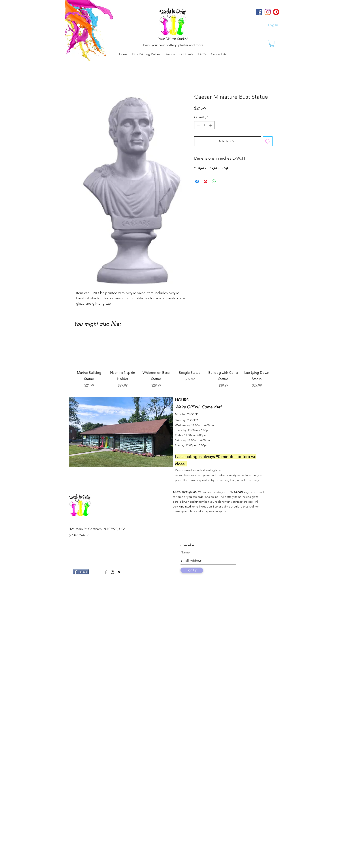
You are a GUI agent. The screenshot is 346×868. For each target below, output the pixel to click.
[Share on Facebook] (197, 181)
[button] (170, 54)
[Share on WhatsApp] (214, 181)
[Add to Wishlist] (268, 141)
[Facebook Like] (96, 570)
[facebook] (106, 572)
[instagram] (113, 572)
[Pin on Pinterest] (205, 181)
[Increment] (211, 125)
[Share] (81, 572)
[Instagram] (268, 12)
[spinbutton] (204, 125)
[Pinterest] (276, 12)
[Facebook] (259, 12)
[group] (173, 362)
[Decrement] (198, 125)
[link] (272, 43)
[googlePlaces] (119, 572)
